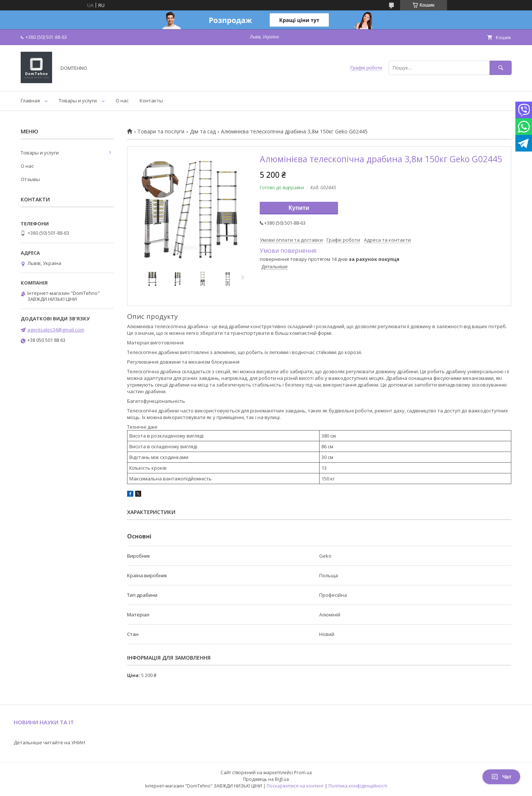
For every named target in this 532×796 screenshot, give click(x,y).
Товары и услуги (78, 101)
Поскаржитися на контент (295, 786)
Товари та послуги (161, 132)
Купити (299, 208)
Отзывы (30, 179)
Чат (501, 777)
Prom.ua (303, 773)
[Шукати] (501, 68)
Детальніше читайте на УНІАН (49, 742)
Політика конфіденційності (358, 786)
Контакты (151, 101)
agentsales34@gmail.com (56, 330)
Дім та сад (203, 132)
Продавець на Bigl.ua (266, 779)
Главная (30, 101)
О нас (122, 101)
